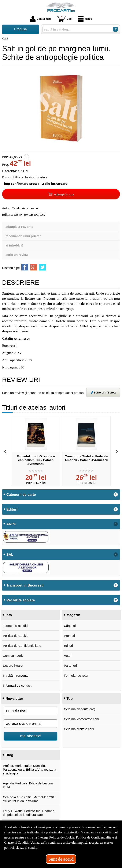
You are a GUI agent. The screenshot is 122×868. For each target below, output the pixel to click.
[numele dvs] (31, 711)
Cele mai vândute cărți (80, 709)
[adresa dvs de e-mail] (31, 724)
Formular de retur (76, 675)
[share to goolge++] (34, 267)
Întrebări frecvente (16, 675)
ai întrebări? (15, 245)
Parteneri (70, 666)
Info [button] (9, 615)
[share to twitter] (42, 267)
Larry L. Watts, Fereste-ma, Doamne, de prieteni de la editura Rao (29, 813)
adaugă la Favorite (19, 227)
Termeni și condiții (16, 626)
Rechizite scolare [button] (21, 600)
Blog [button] (9, 755)
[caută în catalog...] (76, 29)
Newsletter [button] (14, 699)
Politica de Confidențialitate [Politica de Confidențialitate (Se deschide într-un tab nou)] (95, 837)
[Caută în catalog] (115, 29)
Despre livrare (13, 666)
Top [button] (70, 699)
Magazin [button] (73, 615)
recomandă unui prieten (23, 236)
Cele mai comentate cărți (81, 719)
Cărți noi (70, 626)
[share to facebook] (25, 267)
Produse (21, 29)
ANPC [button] (11, 524)
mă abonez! (30, 736)
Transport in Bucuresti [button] (25, 585)
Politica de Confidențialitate (22, 646)
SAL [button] (10, 554)
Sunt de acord (61, 859)
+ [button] (116, 494)
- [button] (116, 524)
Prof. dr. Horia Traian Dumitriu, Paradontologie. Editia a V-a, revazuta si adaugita (30, 769)
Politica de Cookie (16, 636)
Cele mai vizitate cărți (79, 729)
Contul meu (40, 19)
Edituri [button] (12, 509)
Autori (68, 656)
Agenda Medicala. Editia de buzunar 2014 (28, 785)
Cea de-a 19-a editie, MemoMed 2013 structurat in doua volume (30, 799)
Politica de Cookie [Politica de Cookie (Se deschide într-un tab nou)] (62, 837)
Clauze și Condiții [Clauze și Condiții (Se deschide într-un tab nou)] (16, 842)
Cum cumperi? (13, 656)
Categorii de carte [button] (21, 494)
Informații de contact (17, 685)
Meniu (85, 19)
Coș (64, 19)
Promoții (70, 636)
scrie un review (17, 255)
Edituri (68, 646)
